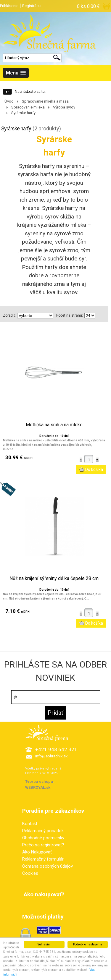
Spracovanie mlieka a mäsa (45, 101)
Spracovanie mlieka (28, 107)
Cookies (30, 873)
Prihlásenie (9, 6)
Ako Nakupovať (37, 852)
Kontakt (30, 824)
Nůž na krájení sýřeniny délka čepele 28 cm (54, 579)
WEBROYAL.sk (38, 787)
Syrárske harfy (23, 113)
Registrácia (32, 6)
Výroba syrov (64, 107)
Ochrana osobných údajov (48, 866)
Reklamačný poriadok (43, 831)
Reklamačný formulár (43, 859)
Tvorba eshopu (39, 781)
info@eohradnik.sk (52, 756)
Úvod (9, 101)
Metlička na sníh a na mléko (54, 425)
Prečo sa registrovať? (43, 845)
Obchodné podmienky (43, 838)
